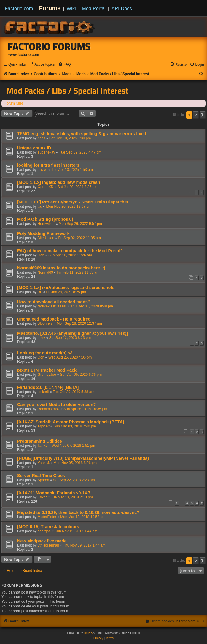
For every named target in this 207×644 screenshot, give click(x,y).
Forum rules (14, 103)
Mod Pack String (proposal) (45, 219)
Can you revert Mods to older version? (56, 405)
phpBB (88, 633)
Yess (42, 138)
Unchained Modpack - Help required (54, 319)
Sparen (43, 480)
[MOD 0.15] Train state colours (48, 527)
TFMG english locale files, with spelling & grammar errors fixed (82, 134)
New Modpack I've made (42, 541)
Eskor (42, 497)
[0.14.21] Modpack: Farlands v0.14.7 (54, 493)
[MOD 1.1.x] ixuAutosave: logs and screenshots (66, 288)
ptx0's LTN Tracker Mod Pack (47, 370)
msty (42, 338)
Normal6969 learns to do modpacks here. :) (61, 268)
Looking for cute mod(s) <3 (45, 353)
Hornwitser (46, 224)
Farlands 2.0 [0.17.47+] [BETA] (48, 387)
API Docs (122, 8)
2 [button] (196, 115)
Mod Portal (94, 8)
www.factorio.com (24, 55)
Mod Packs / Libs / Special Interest (67, 91)
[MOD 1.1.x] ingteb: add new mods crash (59, 182)
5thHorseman (48, 545)
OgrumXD (46, 187)
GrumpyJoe (47, 375)
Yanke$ (44, 463)
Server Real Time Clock (41, 476)
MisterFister (47, 517)
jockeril (43, 392)
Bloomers (45, 323)
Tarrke (43, 446)
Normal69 (45, 272)
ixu (40, 206)
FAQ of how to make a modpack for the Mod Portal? (70, 251)
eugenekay (46, 152)
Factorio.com (19, 8)
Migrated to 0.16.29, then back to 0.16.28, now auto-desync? (78, 512)
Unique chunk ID (34, 148)
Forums (50, 8)
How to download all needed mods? (54, 302)
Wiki (71, 8)
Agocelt (44, 426)
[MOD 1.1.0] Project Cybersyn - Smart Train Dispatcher (73, 202)
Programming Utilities (40, 441)
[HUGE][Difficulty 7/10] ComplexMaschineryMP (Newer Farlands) (83, 458)
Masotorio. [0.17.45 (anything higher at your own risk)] (73, 333)
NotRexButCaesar (52, 306)
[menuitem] (42, 65)
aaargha (44, 531)
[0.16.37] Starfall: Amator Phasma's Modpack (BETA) (71, 422)
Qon (41, 255)
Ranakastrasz (49, 409)
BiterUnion (46, 238)
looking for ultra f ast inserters (48, 165)
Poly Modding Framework (43, 233)
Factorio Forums (49, 46)
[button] (203, 115)
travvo (43, 170)
